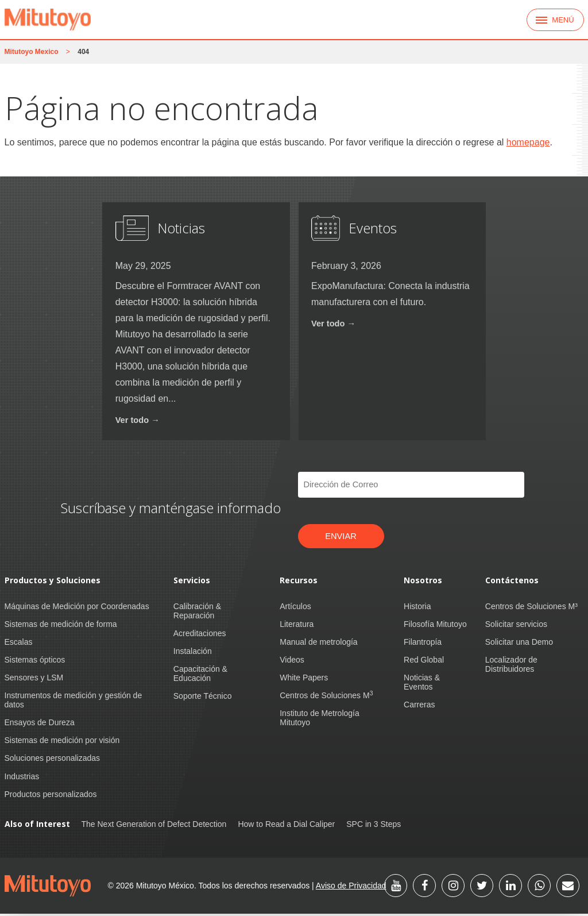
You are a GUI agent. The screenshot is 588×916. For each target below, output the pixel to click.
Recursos (299, 582)
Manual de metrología (318, 644)
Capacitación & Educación (200, 676)
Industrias (22, 778)
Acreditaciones (200, 635)
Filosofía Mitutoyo (435, 626)
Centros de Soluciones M (326, 698)
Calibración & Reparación (197, 613)
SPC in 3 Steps (374, 826)
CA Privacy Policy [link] (369, 899)
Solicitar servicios (516, 626)
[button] (578, 891)
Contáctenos (512, 582)
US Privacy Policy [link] (294, 899)
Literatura (297, 626)
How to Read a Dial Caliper (286, 826)
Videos (292, 662)
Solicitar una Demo (519, 644)
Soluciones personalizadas (53, 760)
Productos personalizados (51, 796)
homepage (528, 142)
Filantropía (423, 644)
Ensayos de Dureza (40, 725)
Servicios (192, 582)
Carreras (419, 707)
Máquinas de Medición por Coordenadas (77, 608)
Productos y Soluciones (53, 582)
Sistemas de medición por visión (62, 742)
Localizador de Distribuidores (511, 667)
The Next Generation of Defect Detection (154, 826)
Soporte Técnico (203, 698)
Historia (417, 608)
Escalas (19, 644)
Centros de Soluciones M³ (531, 608)
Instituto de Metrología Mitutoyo (320, 720)
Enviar (341, 537)
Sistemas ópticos (35, 662)
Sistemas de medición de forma (61, 626)
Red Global (424, 662)
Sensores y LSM (34, 680)
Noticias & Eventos (422, 684)
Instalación (193, 653)
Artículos (295, 608)
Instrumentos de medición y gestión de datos (73, 702)
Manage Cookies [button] (513, 899)
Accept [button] (436, 899)
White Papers (304, 680)
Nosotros (423, 582)
